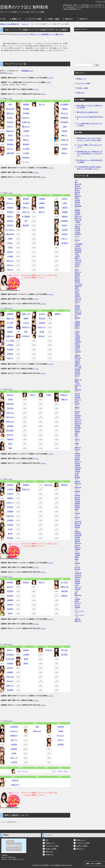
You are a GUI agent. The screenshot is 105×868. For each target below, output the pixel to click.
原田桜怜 (10, 609)
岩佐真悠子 (26, 158)
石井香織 (26, 109)
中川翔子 (10, 494)
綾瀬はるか (10, 131)
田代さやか (10, 417)
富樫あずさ (64, 395)
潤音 (26, 332)
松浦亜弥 (10, 663)
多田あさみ (10, 422)
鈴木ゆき (42, 336)
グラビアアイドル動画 (34, 19)
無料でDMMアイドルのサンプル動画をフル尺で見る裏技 (90, 107)
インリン (26, 162)
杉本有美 (42, 318)
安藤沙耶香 (10, 153)
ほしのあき (64, 582)
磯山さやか (26, 127)
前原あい (10, 650)
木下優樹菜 (26, 216)
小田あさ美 (64, 140)
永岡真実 (10, 485)
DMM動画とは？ (27, 71)
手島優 (49, 395)
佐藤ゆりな (10, 336)
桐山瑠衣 (26, 225)
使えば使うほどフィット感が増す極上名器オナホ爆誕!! (90, 161)
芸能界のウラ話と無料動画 (24, 7)
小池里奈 (64, 208)
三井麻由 (26, 655)
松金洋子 (10, 668)
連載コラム (59, 34)
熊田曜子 (42, 208)
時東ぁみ (64, 399)
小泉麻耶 (64, 212)
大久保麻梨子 (64, 104)
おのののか (64, 144)
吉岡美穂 (61, 727)
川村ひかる (10, 261)
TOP (4, 19)
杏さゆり (10, 149)
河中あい (10, 243)
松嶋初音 (10, 672)
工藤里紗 (42, 203)
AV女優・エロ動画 (53, 19)
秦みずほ (10, 587)
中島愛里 (10, 511)
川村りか (10, 270)
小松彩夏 (64, 230)
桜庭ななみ (10, 318)
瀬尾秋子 (58, 314)
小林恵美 (64, 234)
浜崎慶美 (10, 600)
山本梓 (14, 753)
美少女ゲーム (84, 19)
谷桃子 (10, 444)
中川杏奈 (10, 489)
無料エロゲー (69, 19)
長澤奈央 (10, 507)
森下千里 (64, 650)
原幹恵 (10, 613)
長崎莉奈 (10, 498)
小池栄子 (64, 199)
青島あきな (10, 113)
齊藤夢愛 (10, 314)
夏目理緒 (10, 538)
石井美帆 (26, 113)
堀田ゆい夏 (64, 587)
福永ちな (42, 582)
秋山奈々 (10, 118)
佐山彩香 (10, 349)
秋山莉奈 (10, 122)
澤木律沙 (10, 354)
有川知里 (10, 140)
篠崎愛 (26, 318)
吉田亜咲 (61, 744)
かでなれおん (10, 230)
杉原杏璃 (42, 323)
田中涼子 (10, 435)
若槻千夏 (15, 780)
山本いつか (14, 758)
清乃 (26, 221)
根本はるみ (49, 485)
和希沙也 (10, 225)
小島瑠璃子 (64, 221)
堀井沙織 (64, 591)
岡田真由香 (64, 118)
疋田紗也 (26, 582)
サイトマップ (101, 2)
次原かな (33, 395)
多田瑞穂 (10, 426)
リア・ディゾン (23, 771)
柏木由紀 (10, 221)
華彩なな (10, 216)
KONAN (64, 225)
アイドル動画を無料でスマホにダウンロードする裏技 (90, 124)
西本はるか (26, 489)
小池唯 (64, 203)
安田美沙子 (14, 736)
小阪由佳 (64, 216)
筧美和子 (10, 212)
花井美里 (10, 591)
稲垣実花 (26, 144)
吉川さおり (61, 736)
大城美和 (64, 109)
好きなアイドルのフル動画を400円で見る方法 (90, 118)
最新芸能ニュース (48, 34)
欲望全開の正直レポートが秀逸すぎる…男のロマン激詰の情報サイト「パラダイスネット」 (90, 153)
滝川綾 (10, 399)
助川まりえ (42, 327)
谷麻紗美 (10, 439)
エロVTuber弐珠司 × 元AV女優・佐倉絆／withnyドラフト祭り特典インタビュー (89, 168)
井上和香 (26, 149)
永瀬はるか (10, 516)
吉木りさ (61, 740)
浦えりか (42, 104)
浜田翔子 (10, 605)
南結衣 (26, 663)
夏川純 (10, 534)
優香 (37, 727)
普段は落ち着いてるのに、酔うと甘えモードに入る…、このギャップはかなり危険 (90, 139)
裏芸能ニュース (17, 19)
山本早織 (14, 762)
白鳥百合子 (26, 336)
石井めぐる (26, 118)
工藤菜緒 (42, 199)
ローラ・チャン (63, 771)
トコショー (15, 34)
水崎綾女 (26, 650)
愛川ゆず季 (10, 109)
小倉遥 (64, 127)
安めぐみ (14, 740)
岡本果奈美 (64, 122)
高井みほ (10, 395)
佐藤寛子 (10, 332)
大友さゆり (64, 113)
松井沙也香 (10, 659)
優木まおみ (37, 731)
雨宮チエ (10, 127)
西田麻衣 (26, 485)
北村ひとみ (26, 212)
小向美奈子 (64, 243)
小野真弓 (64, 149)
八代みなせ (14, 731)
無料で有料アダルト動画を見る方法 (88, 112)
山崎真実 (14, 749)
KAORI (10, 199)
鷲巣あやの (15, 785)
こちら (10, 73)
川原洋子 (10, 252)
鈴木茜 (42, 332)
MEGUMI (49, 650)
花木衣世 (10, 596)
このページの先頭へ (96, 864)
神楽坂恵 (10, 208)
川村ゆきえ (10, 265)
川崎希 (10, 239)
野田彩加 (64, 485)
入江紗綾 (26, 153)
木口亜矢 (26, 203)
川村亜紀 (10, 256)
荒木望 (10, 135)
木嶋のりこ (26, 208)
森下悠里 (64, 655)
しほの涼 (26, 323)
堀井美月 (64, 596)
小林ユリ (64, 239)
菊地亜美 (26, 199)
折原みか (64, 153)
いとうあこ (26, 135)
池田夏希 (26, 104)
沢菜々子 (10, 358)
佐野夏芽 (10, 345)
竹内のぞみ (10, 413)
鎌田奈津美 (10, 234)
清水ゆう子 (26, 327)
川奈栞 (10, 247)
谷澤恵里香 (14, 727)
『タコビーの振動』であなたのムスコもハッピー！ (90, 146)
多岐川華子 (10, 404)
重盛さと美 (26, 314)
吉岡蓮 (61, 731)
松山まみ (10, 681)
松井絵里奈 (10, 655)
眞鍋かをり (10, 686)
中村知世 (10, 525)
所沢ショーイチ (36, 34)
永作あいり (10, 503)
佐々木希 (10, 323)
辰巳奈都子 (10, 430)
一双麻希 (26, 131)
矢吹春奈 (14, 744)
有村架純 (10, 144)
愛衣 (10, 104)
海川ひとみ (10, 203)
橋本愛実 (10, 582)
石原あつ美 (26, 122)
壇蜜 (10, 448)
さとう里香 (10, 341)
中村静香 (10, 520)
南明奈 (26, 659)
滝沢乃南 (10, 408)
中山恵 (10, 529)
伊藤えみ (26, 140)
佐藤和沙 (10, 327)
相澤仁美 (77, 186)
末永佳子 (42, 314)
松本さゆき (10, 677)
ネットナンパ (25, 34)
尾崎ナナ (64, 135)
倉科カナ (42, 212)
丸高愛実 (10, 690)
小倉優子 (64, 131)
